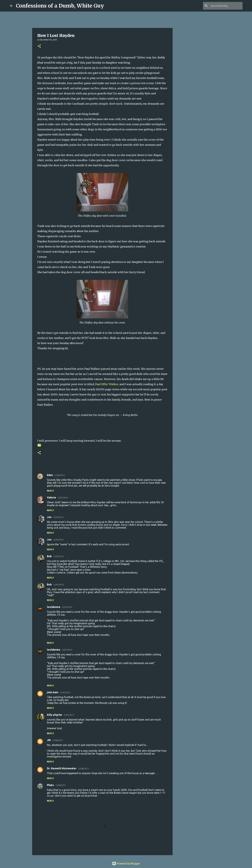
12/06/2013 (59, 475)
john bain (53, 692)
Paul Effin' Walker (107, 384)
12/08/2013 (57, 740)
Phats (50, 785)
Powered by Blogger (126, 864)
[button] (39, 46)
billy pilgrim (54, 715)
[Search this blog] (226, 6)
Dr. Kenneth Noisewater (62, 768)
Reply (50, 491)
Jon (49, 517)
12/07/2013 (63, 498)
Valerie (52, 497)
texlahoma (54, 607)
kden (50, 475)
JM (49, 740)
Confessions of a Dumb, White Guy (60, 6)
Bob (49, 556)
